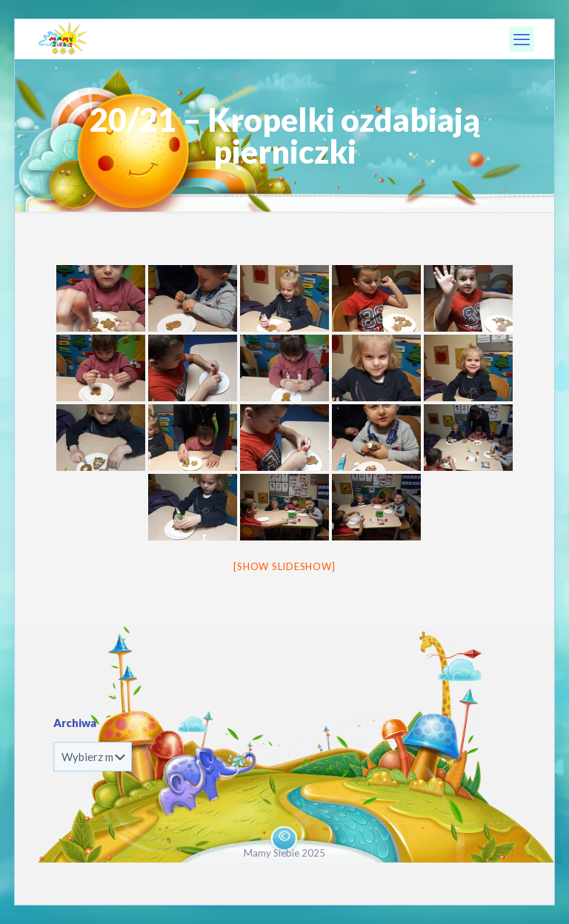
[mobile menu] (522, 39)
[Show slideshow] (284, 566)
